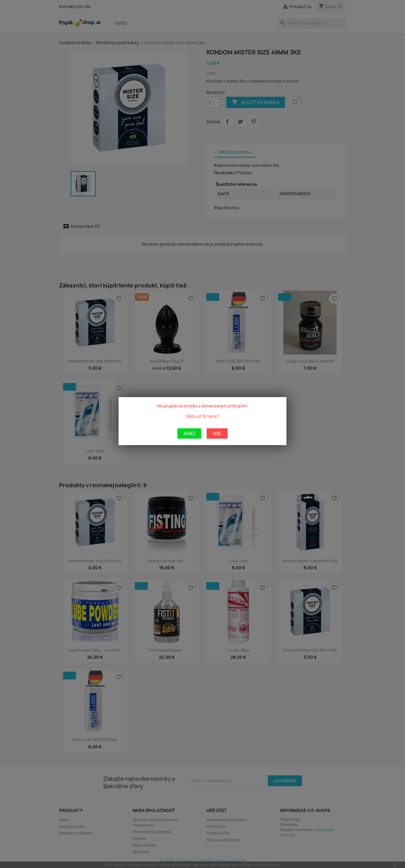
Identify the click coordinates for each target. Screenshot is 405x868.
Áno (189, 292)
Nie (217, 292)
